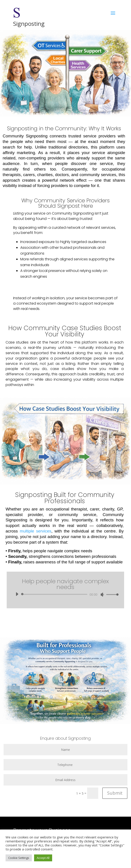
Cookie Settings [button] (19, 858)
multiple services (36, 531)
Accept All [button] (43, 858)
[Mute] (102, 595)
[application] (65, 594)
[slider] (55, 594)
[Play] (17, 594)
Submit (115, 793)
